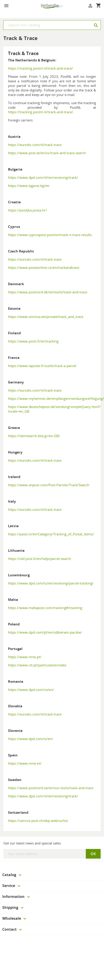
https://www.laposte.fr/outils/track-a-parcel (42, 366)
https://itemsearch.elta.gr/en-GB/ (34, 436)
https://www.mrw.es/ (25, 763)
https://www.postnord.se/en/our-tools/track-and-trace (51, 788)
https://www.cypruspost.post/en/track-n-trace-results (50, 235)
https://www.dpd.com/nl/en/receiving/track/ (43, 177)
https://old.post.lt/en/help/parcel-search (39, 559)
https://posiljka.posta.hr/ (27, 210)
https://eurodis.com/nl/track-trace (35, 145)
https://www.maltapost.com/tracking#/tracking (45, 608)
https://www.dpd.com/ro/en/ (31, 690)
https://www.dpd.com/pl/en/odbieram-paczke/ (45, 632)
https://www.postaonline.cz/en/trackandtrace (44, 267)
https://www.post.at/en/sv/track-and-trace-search (47, 153)
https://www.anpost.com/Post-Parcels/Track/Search (49, 485)
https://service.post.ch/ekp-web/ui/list (38, 821)
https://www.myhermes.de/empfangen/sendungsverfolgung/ (56, 398)
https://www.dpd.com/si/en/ (30, 739)
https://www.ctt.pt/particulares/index (37, 665)
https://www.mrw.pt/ (25, 657)
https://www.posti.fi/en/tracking (33, 341)
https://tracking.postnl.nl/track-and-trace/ (41, 68)
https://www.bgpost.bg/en (29, 186)
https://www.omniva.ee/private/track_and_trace (46, 317)
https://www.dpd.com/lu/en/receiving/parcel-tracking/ (51, 583)
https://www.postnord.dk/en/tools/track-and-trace (48, 292)
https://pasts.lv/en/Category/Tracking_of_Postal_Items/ (51, 534)
